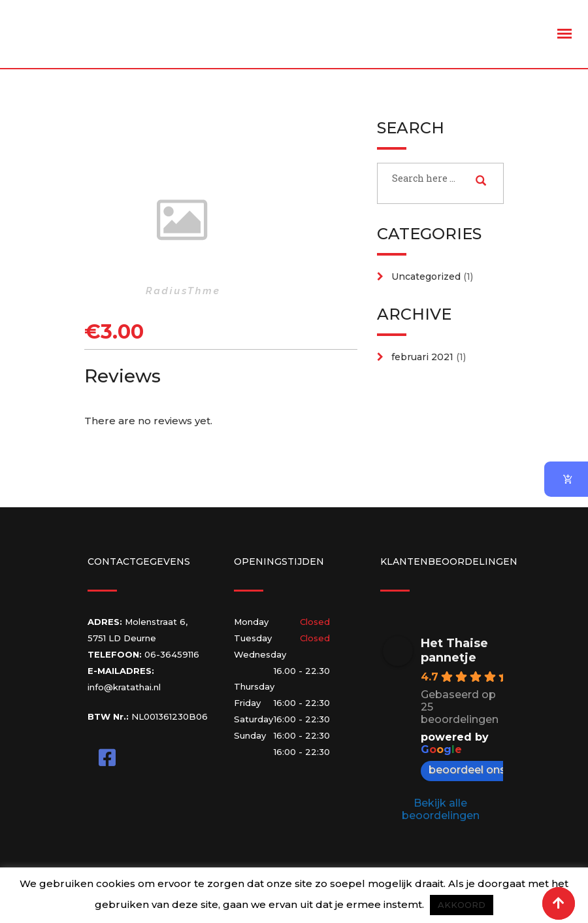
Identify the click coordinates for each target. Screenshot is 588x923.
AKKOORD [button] (462, 905)
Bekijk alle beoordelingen (441, 809)
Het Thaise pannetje (454, 650)
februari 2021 (422, 357)
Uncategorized (426, 277)
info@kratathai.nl (124, 687)
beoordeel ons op (482, 770)
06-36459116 (172, 654)
